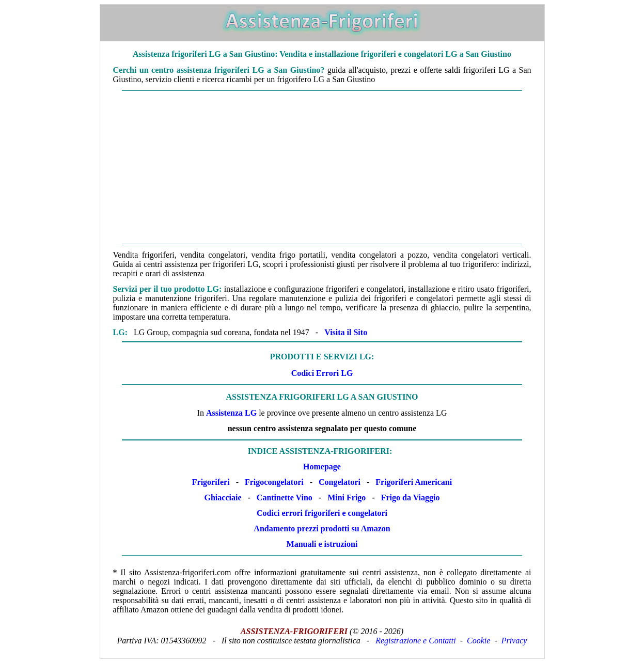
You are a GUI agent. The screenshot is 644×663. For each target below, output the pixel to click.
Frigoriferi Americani (414, 482)
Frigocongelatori (274, 482)
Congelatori (340, 482)
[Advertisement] (322, 167)
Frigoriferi (211, 482)
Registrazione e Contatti (416, 641)
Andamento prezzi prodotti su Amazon (322, 528)
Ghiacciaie (223, 498)
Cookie (478, 641)
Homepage (322, 467)
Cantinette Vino (285, 498)
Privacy (514, 641)
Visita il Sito (346, 332)
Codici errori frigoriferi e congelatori (322, 513)
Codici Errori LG (322, 373)
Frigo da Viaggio (411, 498)
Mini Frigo (347, 498)
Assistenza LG (231, 413)
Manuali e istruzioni (322, 544)
